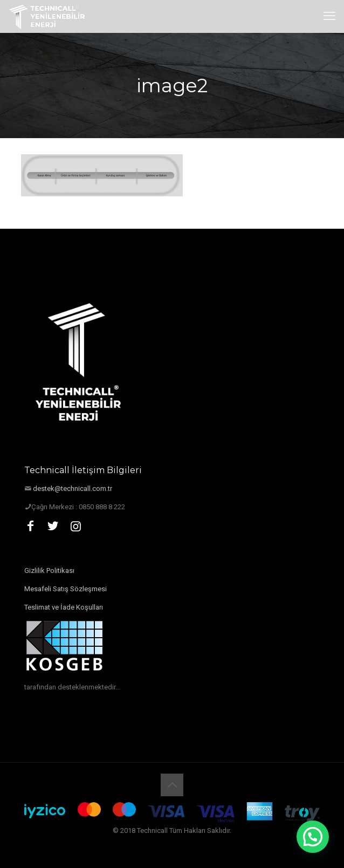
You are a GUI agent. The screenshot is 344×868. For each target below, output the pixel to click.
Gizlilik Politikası (49, 570)
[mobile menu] (329, 16)
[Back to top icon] (172, 785)
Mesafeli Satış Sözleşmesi (66, 589)
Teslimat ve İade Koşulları (64, 607)
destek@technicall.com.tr (73, 488)
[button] (313, 837)
